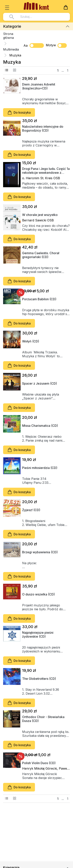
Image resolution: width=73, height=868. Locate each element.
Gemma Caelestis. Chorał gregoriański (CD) (41, 255)
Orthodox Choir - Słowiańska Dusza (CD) (43, 719)
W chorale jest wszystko (40, 215)
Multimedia (11, 49)
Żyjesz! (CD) (31, 510)
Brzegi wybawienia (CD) (40, 552)
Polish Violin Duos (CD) (39, 763)
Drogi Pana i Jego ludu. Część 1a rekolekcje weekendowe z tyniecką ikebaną (46, 171)
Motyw (56, 45)
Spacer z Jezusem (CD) (40, 383)
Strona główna (8, 36)
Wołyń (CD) (31, 341)
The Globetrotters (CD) (39, 679)
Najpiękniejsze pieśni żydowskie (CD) (38, 635)
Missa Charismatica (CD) (40, 426)
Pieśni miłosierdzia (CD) (40, 468)
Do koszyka (19, 112)
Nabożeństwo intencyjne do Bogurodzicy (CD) (43, 128)
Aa (26, 45)
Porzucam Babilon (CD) (39, 299)
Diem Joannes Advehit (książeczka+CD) (39, 86)
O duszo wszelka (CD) (38, 594)
